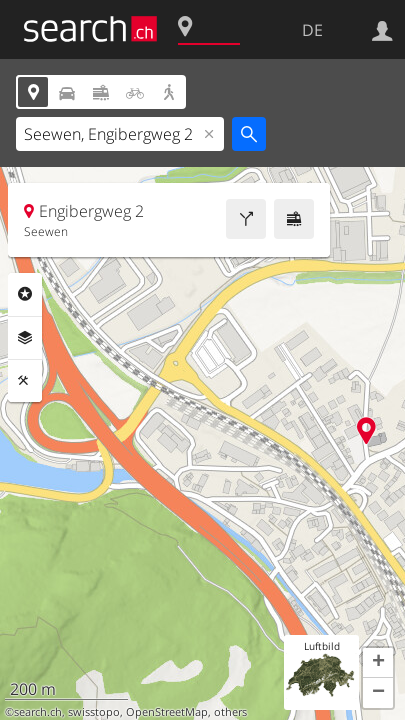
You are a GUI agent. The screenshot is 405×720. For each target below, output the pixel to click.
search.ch (38, 712)
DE (312, 30)
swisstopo (94, 712)
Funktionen (25, 381)
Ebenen (25, 338)
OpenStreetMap (167, 712)
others (230, 712)
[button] (378, 663)
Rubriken (25, 294)
